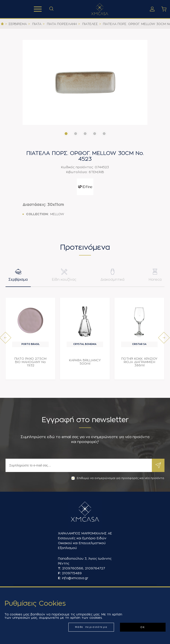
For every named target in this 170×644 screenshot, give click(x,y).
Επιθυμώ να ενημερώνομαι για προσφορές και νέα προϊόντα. (118, 478)
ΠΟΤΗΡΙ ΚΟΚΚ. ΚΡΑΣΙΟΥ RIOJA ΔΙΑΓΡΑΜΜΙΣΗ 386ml (139, 362)
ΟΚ (143, 627)
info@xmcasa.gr (75, 578)
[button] (66, 134)
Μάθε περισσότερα (91, 627)
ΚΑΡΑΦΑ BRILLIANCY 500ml (85, 363)
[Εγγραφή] (79, 465)
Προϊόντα (38, 9)
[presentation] (5, 338)
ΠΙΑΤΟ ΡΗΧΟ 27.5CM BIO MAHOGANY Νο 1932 (30, 362)
